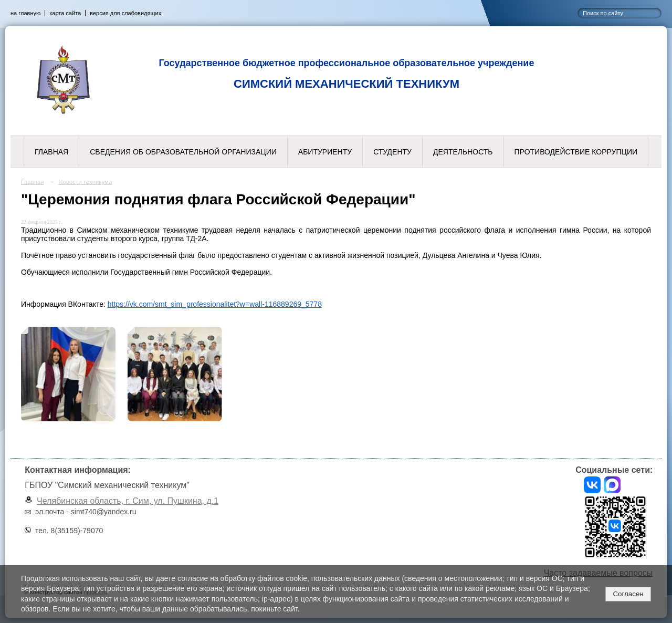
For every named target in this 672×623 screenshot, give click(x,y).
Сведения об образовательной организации (183, 152)
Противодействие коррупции (576, 152)
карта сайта (65, 13)
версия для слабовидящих (125, 13)
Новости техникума (85, 182)
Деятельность (463, 152)
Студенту (392, 152)
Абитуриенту (325, 152)
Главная (51, 152)
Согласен (628, 594)
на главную (25, 13)
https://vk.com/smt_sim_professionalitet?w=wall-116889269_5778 (215, 304)
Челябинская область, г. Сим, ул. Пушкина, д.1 (128, 501)
